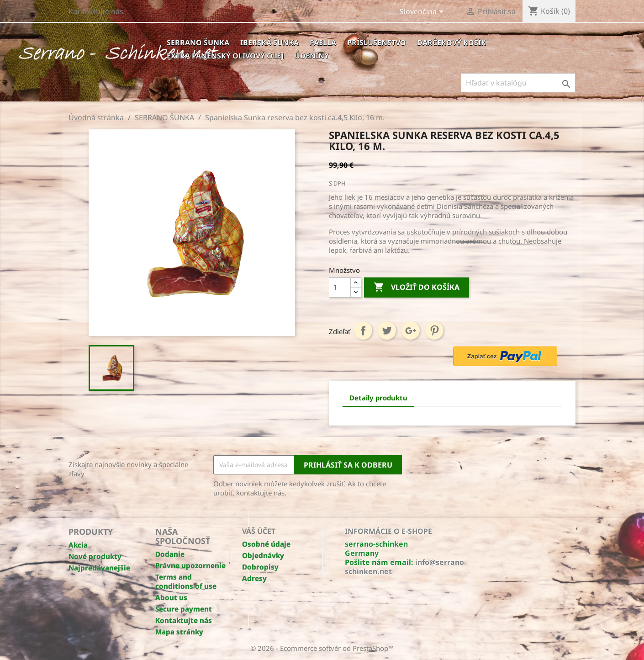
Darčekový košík (451, 43)
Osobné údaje (266, 544)
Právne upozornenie (190, 565)
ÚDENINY (312, 56)
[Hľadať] (518, 83)
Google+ (411, 330)
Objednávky (263, 555)
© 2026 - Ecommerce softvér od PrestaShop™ (322, 648)
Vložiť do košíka (417, 287)
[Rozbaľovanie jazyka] (423, 12)
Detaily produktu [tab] (378, 398)
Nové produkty (95, 556)
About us (171, 597)
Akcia (78, 545)
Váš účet (259, 531)
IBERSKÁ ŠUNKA (269, 43)
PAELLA (323, 43)
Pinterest (434, 330)
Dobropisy (260, 567)
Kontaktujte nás (96, 11)
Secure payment (184, 609)
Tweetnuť (387, 330)
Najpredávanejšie (99, 568)
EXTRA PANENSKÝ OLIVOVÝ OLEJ (225, 56)
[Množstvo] (340, 287)
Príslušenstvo (377, 43)
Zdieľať (363, 330)
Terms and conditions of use (186, 581)
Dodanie (170, 554)
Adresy (254, 578)
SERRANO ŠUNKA (198, 43)
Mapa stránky (179, 632)
